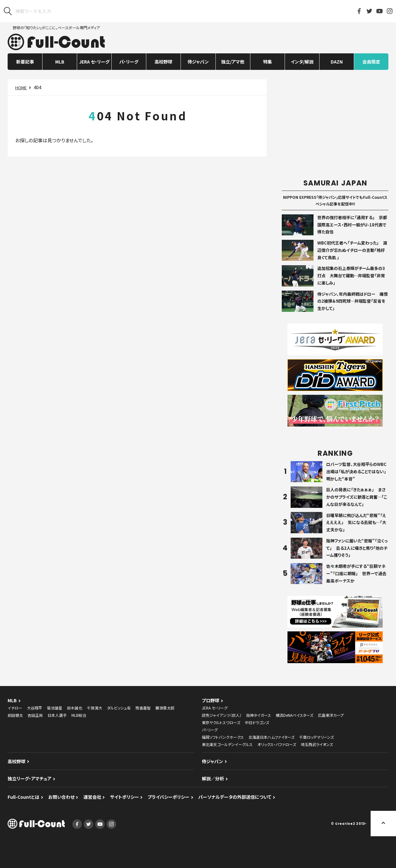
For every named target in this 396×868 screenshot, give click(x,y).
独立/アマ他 (233, 62)
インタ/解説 (302, 62)
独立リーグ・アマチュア (30, 778)
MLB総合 (79, 715)
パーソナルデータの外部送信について (235, 797)
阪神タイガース (259, 715)
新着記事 (25, 62)
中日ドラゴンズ (257, 722)
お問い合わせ (61, 797)
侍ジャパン (198, 62)
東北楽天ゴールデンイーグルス (227, 744)
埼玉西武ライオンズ (317, 744)
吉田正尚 (35, 715)
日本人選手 (57, 715)
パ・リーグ (129, 62)
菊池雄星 (55, 708)
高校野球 (163, 62)
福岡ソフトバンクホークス (223, 737)
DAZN (337, 62)
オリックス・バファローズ (277, 744)
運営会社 (92, 797)
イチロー (15, 708)
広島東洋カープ (331, 715)
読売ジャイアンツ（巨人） (222, 715)
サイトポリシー (125, 797)
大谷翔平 (35, 708)
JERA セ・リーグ (94, 62)
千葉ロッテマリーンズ (317, 737)
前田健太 (15, 715)
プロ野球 (211, 700)
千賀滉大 (95, 708)
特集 (267, 62)
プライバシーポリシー (168, 797)
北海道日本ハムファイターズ (271, 737)
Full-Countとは (23, 797)
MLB (60, 62)
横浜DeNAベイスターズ (294, 715)
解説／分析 (213, 778)
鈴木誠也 (75, 708)
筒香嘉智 (143, 708)
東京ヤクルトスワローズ (221, 722)
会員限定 (371, 62)
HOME (21, 87)
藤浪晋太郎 (165, 708)
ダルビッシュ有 (119, 708)
